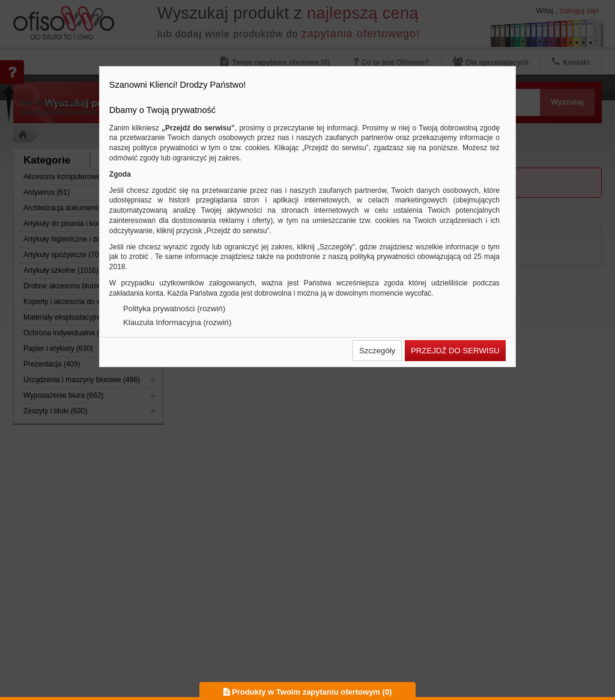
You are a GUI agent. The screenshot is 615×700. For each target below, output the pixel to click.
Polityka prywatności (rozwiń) (174, 309)
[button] (377, 351)
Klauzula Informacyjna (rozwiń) (177, 322)
